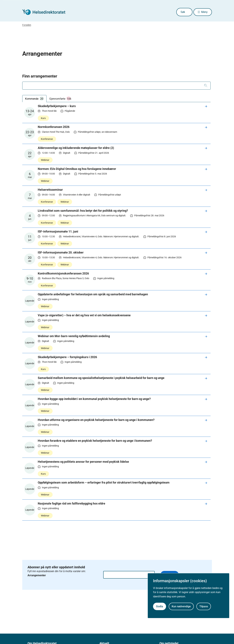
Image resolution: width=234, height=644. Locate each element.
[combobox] (116, 86)
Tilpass (204, 606)
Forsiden (27, 25)
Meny (204, 12)
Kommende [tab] (34, 98)
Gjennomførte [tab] (60, 98)
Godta (160, 606)
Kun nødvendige (181, 606)
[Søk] (206, 86)
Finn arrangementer (40, 76)
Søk (178, 12)
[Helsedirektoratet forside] (46, 12)
